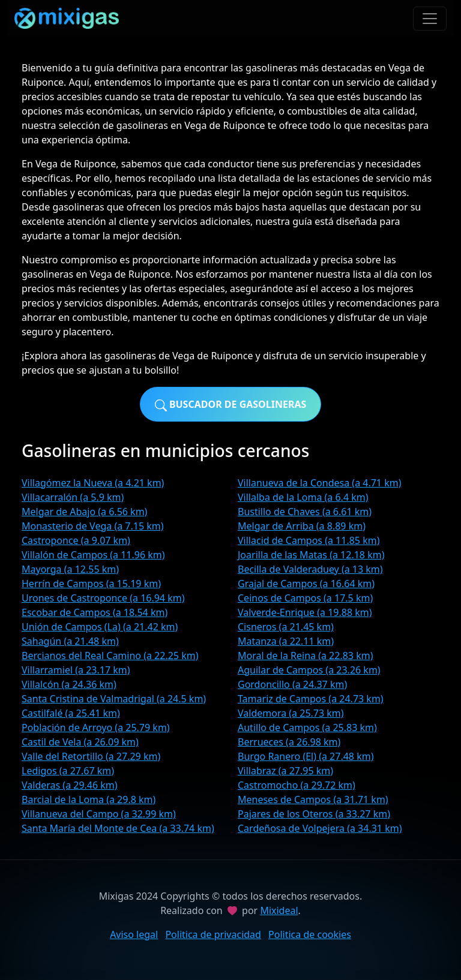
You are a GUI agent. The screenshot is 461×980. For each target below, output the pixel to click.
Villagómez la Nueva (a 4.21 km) (93, 483)
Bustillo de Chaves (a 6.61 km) (305, 512)
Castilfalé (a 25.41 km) (71, 713)
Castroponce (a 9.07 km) (76, 540)
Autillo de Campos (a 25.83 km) (307, 728)
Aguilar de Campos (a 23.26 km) (309, 670)
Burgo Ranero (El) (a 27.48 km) (306, 756)
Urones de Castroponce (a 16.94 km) (103, 598)
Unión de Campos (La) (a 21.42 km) (100, 627)
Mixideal (279, 910)
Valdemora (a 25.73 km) (291, 713)
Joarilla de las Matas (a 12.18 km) (311, 555)
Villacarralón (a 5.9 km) (73, 497)
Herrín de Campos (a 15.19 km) (91, 584)
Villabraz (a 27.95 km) (285, 771)
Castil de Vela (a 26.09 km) (80, 742)
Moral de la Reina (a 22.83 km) (305, 656)
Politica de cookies (310, 934)
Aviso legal (134, 934)
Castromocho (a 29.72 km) (297, 785)
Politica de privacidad (213, 934)
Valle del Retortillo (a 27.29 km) (91, 756)
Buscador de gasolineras (231, 405)
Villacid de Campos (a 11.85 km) (309, 540)
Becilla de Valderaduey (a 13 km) (310, 569)
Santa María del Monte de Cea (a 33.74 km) (118, 828)
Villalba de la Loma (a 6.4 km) (303, 497)
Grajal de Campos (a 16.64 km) (306, 584)
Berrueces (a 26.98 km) (289, 742)
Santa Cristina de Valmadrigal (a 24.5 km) (114, 699)
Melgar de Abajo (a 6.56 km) (84, 512)
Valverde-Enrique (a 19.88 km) (305, 612)
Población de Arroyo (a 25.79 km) (96, 728)
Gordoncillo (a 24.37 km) (292, 684)
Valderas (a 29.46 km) (70, 785)
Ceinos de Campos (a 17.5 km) (305, 598)
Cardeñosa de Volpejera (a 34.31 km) (320, 828)
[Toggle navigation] (430, 19)
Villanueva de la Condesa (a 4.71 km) (319, 483)
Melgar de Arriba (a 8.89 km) (302, 526)
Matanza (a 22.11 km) (286, 641)
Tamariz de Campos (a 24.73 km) (311, 699)
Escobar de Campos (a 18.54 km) (95, 612)
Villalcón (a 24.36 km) (69, 684)
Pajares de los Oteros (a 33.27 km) (314, 814)
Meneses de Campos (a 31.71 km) (313, 799)
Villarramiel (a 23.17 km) (76, 670)
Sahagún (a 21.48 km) (70, 641)
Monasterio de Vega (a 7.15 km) (93, 526)
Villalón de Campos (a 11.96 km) (93, 555)
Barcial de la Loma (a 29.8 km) (89, 799)
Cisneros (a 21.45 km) (286, 627)
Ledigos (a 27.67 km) (68, 771)
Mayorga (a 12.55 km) (70, 569)
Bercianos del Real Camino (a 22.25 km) (110, 656)
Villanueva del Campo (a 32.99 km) (99, 814)
